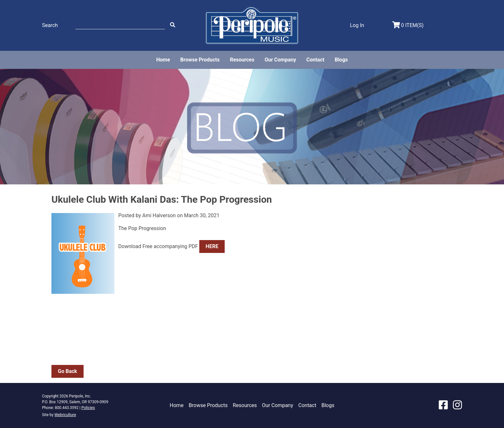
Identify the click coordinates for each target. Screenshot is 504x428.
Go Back (67, 371)
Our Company (280, 60)
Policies (88, 408)
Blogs (341, 60)
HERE (212, 246)
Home (163, 60)
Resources (242, 60)
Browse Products (200, 60)
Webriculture (65, 415)
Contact (315, 60)
